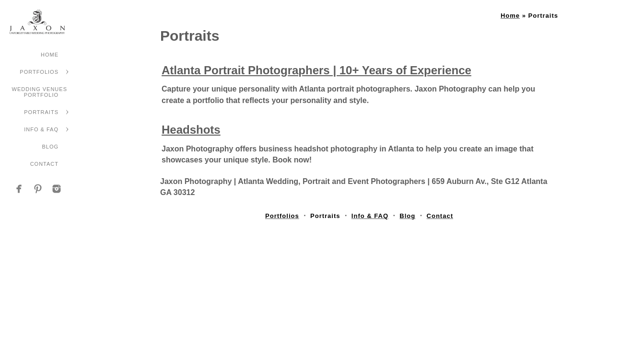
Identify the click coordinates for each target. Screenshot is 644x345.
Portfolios (39, 72)
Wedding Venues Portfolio (40, 92)
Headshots (191, 130)
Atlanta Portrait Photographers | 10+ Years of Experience (316, 70)
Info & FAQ (41, 129)
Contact (44, 164)
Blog (50, 147)
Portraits (41, 112)
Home (50, 55)
